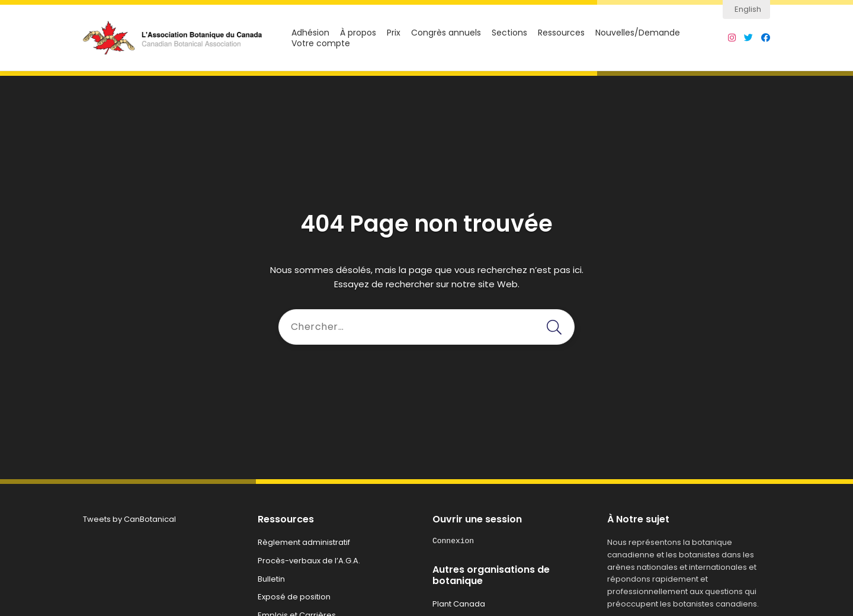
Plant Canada (459, 604)
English (748, 9)
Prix (394, 33)
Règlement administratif (304, 542)
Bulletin (271, 579)
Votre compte (321, 44)
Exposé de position (294, 597)
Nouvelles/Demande (638, 33)
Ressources (561, 33)
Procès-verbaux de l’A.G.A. (309, 561)
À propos (358, 33)
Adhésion (310, 33)
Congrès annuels (446, 33)
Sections (509, 33)
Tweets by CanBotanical (129, 519)
